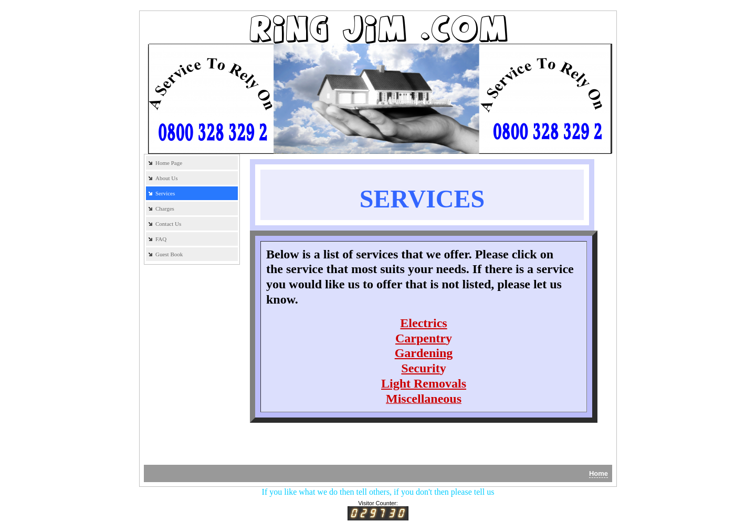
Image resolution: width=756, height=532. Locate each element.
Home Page (169, 163)
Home (598, 473)
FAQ (161, 239)
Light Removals (424, 383)
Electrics (423, 323)
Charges (165, 208)
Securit (420, 368)
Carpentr (421, 338)
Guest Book (169, 254)
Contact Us (168, 224)
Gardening (424, 353)
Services (165, 193)
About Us (166, 178)
